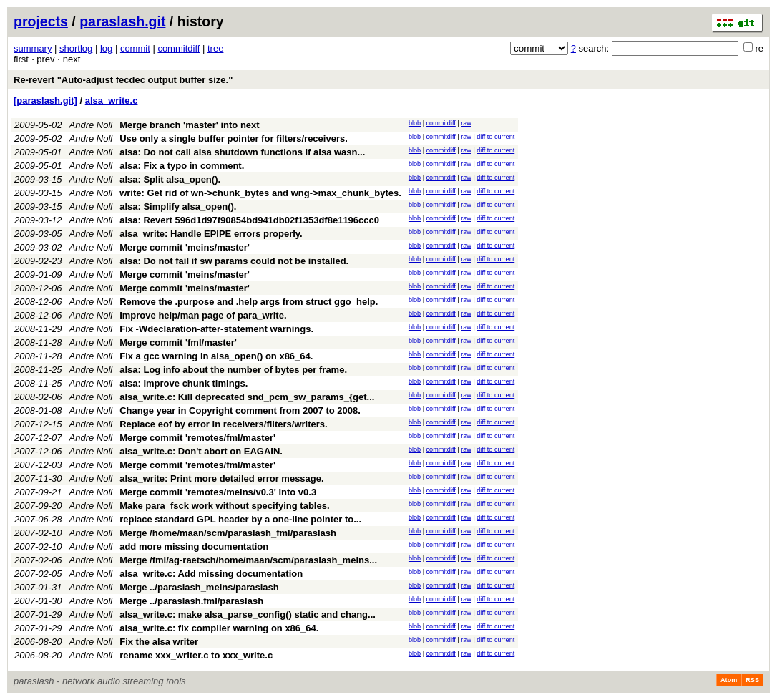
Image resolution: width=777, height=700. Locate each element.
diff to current (495, 137)
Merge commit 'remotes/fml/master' (197, 438)
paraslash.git (122, 21)
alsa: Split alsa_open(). (170, 179)
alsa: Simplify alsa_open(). (178, 206)
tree (215, 48)
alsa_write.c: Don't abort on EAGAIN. (201, 451)
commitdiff (179, 48)
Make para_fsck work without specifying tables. (224, 506)
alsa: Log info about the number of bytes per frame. (233, 370)
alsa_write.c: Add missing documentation (211, 574)
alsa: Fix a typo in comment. (182, 166)
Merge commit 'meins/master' (185, 247)
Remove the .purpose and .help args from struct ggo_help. (249, 302)
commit (135, 48)
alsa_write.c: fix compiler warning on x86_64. (219, 628)
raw (466, 123)
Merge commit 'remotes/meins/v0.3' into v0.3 (218, 492)
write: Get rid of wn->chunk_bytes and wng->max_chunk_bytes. (260, 193)
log (106, 48)
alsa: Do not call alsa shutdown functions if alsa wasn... (242, 152)
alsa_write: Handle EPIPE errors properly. (211, 234)
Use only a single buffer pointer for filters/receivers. (234, 138)
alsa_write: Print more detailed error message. (221, 478)
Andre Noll (91, 125)
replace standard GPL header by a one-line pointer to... (240, 519)
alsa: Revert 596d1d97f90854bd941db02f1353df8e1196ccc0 (249, 220)
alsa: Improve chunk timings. (184, 383)
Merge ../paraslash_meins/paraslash (199, 587)
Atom (729, 680)
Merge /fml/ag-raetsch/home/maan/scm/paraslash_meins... (248, 560)
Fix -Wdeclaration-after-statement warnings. (216, 329)
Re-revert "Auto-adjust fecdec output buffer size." (123, 80)
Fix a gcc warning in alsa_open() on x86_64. (216, 356)
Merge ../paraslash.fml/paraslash (191, 601)
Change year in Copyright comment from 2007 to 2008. (240, 410)
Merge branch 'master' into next (189, 125)
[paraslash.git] (45, 101)
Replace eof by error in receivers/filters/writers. (223, 424)
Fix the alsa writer (159, 642)
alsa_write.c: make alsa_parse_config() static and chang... (248, 614)
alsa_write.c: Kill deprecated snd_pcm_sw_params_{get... (247, 397)
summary (33, 48)
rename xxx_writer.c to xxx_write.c (196, 655)
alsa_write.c (112, 101)
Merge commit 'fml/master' (178, 342)
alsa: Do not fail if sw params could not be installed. (234, 261)
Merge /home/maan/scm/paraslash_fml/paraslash (228, 533)
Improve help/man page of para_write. (203, 315)
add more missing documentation (194, 546)
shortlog (76, 48)
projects (41, 21)
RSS (752, 680)
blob (415, 123)
